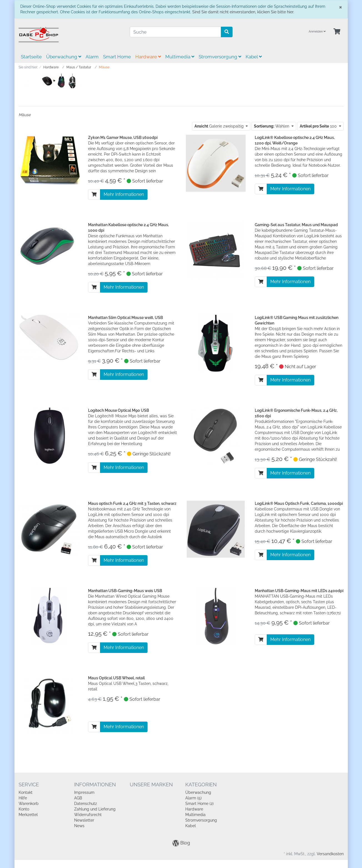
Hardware (148, 57)
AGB (78, 798)
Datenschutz (86, 804)
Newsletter (84, 820)
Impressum (84, 792)
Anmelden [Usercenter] (317, 32)
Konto (24, 809)
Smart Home (117, 57)
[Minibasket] (337, 32)
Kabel (254, 57)
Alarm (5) (194, 798)
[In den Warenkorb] (94, 194)
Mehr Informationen (124, 194)
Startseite (31, 57)
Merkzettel (28, 815)
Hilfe (23, 798)
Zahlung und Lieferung (95, 809)
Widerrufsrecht (88, 815)
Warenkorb (29, 804)
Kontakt (26, 792)
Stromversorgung (220, 57)
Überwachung (64, 57)
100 (319, 126)
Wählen (272, 126)
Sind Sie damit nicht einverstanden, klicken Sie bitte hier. (243, 12)
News (79, 826)
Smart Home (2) (199, 804)
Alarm (92, 57)
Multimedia (180, 57)
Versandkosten (330, 854)
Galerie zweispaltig (220, 126)
